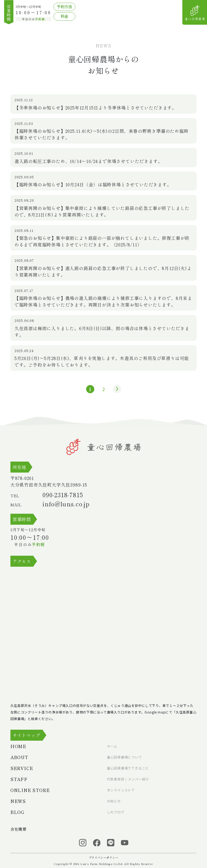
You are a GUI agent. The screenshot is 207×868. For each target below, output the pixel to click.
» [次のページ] (116, 389)
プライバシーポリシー (104, 857)
